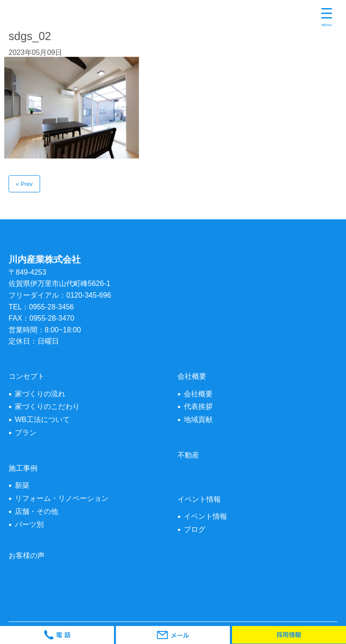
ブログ (195, 529)
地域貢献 (198, 420)
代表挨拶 (198, 406)
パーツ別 (29, 524)
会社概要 (198, 394)
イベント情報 (205, 516)
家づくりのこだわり (47, 406)
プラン (26, 433)
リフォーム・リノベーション (62, 498)
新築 (22, 485)
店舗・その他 (36, 511)
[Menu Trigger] (327, 18)
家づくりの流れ (40, 394)
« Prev (24, 184)
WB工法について (42, 420)
